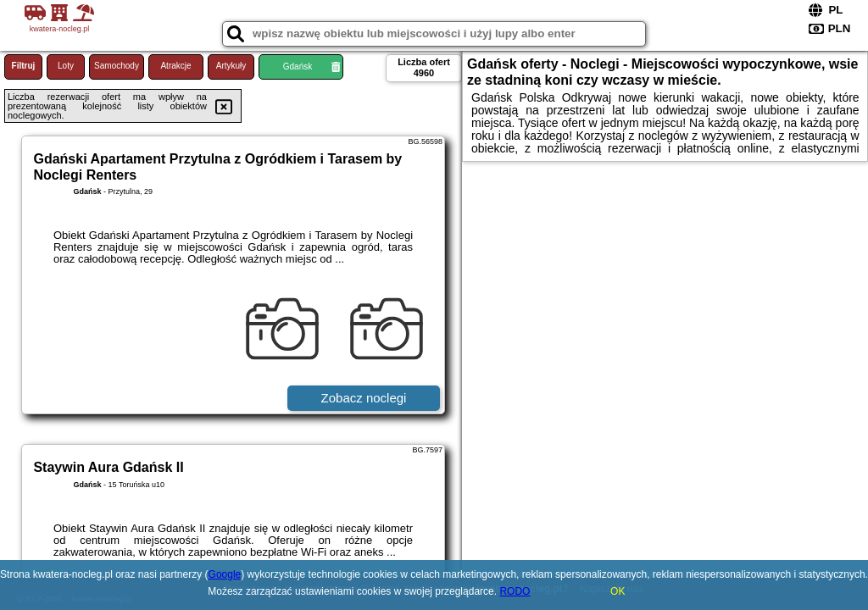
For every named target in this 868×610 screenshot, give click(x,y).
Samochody (117, 66)
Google (225, 574)
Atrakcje (175, 66)
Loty (66, 66)
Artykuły (231, 66)
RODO (515, 591)
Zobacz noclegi (364, 398)
